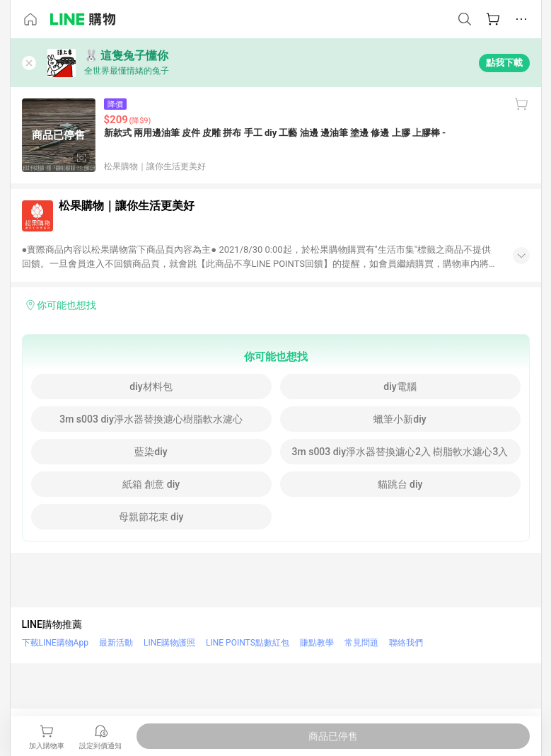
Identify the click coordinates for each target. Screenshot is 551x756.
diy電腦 (400, 386)
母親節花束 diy (151, 517)
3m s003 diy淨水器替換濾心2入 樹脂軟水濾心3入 (400, 452)
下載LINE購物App (55, 643)
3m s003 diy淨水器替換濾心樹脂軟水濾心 (151, 419)
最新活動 (116, 643)
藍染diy (151, 452)
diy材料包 (151, 386)
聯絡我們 (406, 643)
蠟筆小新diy (400, 419)
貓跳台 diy (400, 484)
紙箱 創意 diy (151, 484)
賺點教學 (317, 643)
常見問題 (361, 643)
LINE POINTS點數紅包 (248, 643)
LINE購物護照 (169, 643)
